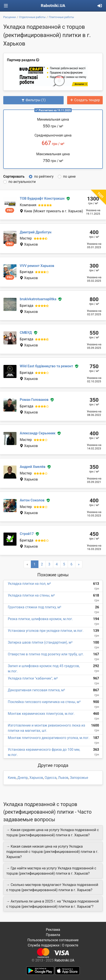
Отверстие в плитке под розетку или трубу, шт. (46, 654)
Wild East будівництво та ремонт (46, 366)
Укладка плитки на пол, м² (29, 584)
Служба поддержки (44, 945)
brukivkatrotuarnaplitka (38, 299)
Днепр (23, 778)
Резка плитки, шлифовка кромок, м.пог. (40, 619)
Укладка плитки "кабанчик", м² (33, 678)
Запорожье (79, 778)
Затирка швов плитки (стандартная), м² (40, 642)
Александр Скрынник (38, 433)
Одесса (51, 778)
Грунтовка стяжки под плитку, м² (35, 607)
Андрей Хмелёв (33, 467)
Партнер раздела (21, 60)
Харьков (36, 778)
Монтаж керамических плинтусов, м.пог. (41, 714)
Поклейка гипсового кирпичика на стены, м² (44, 702)
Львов (63, 778)
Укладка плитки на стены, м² (31, 595)
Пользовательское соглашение (53, 940)
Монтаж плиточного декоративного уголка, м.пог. (49, 738)
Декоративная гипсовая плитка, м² (36, 690)
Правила (53, 935)
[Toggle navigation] (6, 6)
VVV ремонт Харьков (37, 266)
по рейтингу (44, 176)
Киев (12, 778)
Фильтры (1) (33, 100)
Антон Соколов (32, 500)
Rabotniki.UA (53, 6)
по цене (69, 176)
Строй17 (27, 534)
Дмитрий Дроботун (36, 232)
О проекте (70, 945)
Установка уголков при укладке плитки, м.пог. (46, 631)
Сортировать (14, 176)
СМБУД (26, 333)
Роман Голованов (34, 400)
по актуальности (22, 182)
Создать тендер (85, 100)
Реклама (53, 930)
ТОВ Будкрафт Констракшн (42, 198)
